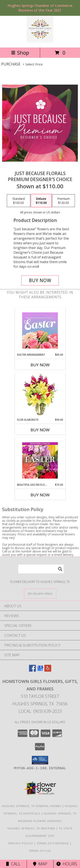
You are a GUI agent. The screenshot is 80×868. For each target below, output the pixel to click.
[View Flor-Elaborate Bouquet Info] (40, 395)
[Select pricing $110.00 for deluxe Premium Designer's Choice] (41, 201)
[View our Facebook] (32, 670)
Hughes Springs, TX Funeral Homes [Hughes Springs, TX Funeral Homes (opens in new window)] (32, 806)
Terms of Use (40, 851)
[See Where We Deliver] (40, 593)
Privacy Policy (21, 843)
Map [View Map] (40, 864)
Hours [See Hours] (67, 864)
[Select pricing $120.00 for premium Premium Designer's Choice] (63, 201)
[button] (40, 760)
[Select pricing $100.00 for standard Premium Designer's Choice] (19, 201)
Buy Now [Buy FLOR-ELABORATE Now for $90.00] (40, 430)
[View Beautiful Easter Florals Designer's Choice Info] (40, 460)
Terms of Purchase (53, 843)
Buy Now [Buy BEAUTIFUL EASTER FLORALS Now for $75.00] (40, 495)
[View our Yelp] (48, 670)
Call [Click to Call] (13, 864)
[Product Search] (41, 569)
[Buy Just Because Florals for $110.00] (40, 280)
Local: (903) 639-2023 (40, 711)
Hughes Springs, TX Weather (31, 828)
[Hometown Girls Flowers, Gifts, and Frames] (40, 41)
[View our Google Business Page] (40, 670)
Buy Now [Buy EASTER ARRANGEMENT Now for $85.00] (40, 365)
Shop (20, 53)
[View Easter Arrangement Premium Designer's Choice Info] (40, 330)
